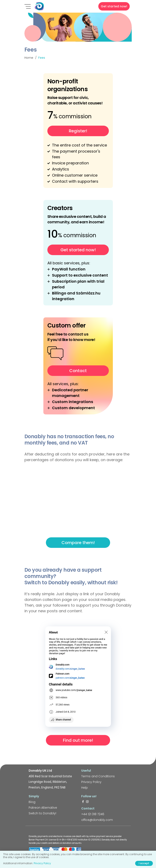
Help (85, 788)
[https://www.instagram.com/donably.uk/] (87, 802)
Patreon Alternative (43, 808)
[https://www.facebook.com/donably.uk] (83, 802)
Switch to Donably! (42, 813)
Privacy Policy (91, 782)
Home (29, 58)
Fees (42, 58)
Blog (32, 802)
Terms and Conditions (98, 776)
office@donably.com (97, 820)
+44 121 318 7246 (93, 814)
